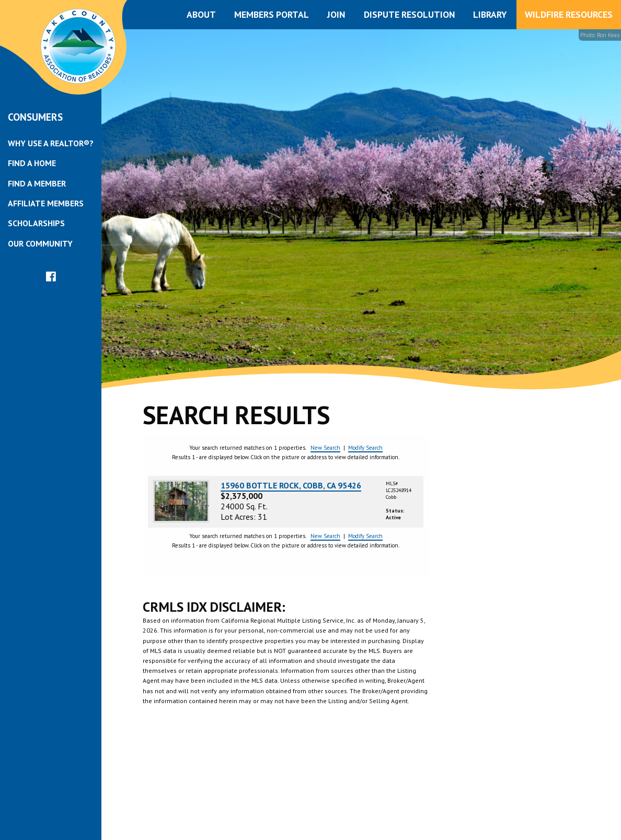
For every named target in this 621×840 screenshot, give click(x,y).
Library (490, 14)
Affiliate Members (46, 203)
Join (336, 14)
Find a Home (32, 163)
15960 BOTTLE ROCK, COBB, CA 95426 (291, 485)
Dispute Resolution (409, 14)
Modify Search (365, 448)
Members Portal (272, 14)
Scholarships (36, 223)
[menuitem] (51, 143)
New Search (325, 448)
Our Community (40, 243)
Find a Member (37, 183)
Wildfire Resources (569, 14)
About (201, 14)
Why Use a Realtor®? (51, 143)
